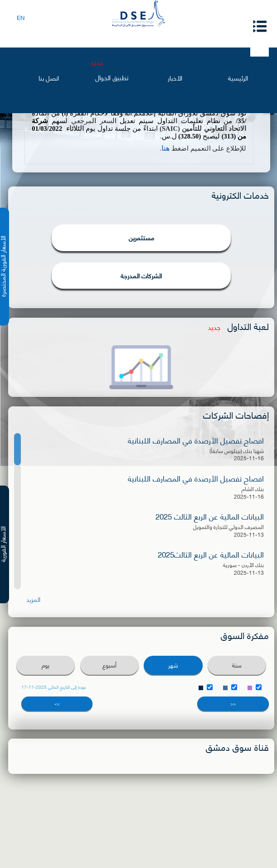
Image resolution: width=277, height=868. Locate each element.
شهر (173, 665)
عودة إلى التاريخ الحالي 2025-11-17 (54, 687)
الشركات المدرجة (141, 275)
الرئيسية (238, 78)
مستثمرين (141, 237)
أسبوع (109, 665)
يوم (46, 665)
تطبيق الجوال (112, 78)
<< (233, 703)
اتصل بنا (49, 78)
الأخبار (175, 78)
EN (21, 17)
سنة (237, 665)
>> (57, 703)
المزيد (33, 599)
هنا (165, 148)
